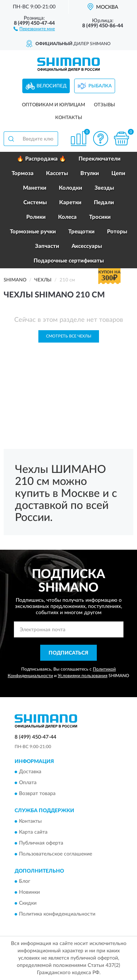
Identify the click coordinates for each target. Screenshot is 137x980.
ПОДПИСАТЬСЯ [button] (68, 653)
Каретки (70, 203)
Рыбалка (100, 86)
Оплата (28, 783)
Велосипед (52, 86)
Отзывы (104, 105)
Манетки (35, 188)
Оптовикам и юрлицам (54, 105)
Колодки (71, 188)
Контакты (69, 118)
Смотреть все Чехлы (69, 336)
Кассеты (57, 173)
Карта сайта (33, 832)
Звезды (104, 188)
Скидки (28, 903)
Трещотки (81, 232)
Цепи (118, 173)
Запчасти (47, 246)
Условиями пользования (83, 676)
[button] (34, 28)
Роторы (117, 232)
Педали (104, 203)
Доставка (30, 772)
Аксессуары (87, 246)
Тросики (100, 217)
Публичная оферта (41, 843)
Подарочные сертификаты (69, 261)
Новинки (29, 892)
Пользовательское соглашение (56, 854)
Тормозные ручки (33, 232)
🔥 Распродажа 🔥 (41, 159)
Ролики (36, 217)
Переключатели (100, 159)
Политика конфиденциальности (57, 914)
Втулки (90, 173)
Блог (25, 881)
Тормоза (23, 173)
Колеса (67, 217)
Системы (35, 203)
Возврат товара (37, 794)
